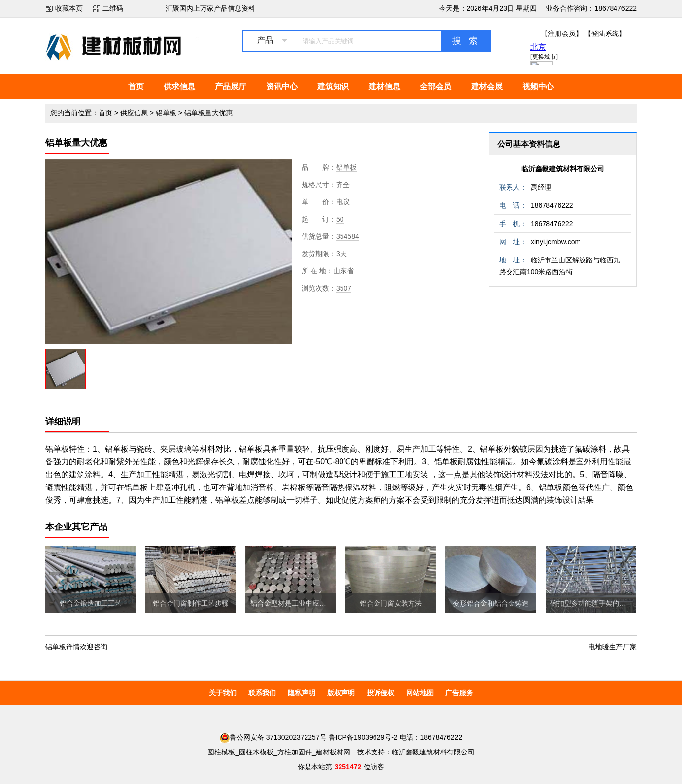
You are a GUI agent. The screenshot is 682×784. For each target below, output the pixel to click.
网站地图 (420, 693)
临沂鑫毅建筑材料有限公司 (563, 169)
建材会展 (487, 86)
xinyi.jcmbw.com (556, 242)
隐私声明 (302, 693)
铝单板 (166, 113)
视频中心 (538, 86)
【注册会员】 (562, 33)
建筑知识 (333, 86)
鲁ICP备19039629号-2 (363, 737)
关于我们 (223, 693)
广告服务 (459, 693)
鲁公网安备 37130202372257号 (273, 737)
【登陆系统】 (605, 33)
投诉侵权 (380, 693)
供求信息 (179, 86)
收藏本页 (69, 8)
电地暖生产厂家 (613, 647)
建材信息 (384, 86)
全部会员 (436, 86)
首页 (136, 86)
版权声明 (341, 693)
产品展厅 (231, 86)
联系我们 (262, 693)
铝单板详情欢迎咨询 (76, 647)
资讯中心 (282, 86)
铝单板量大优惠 (208, 113)
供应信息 (134, 113)
